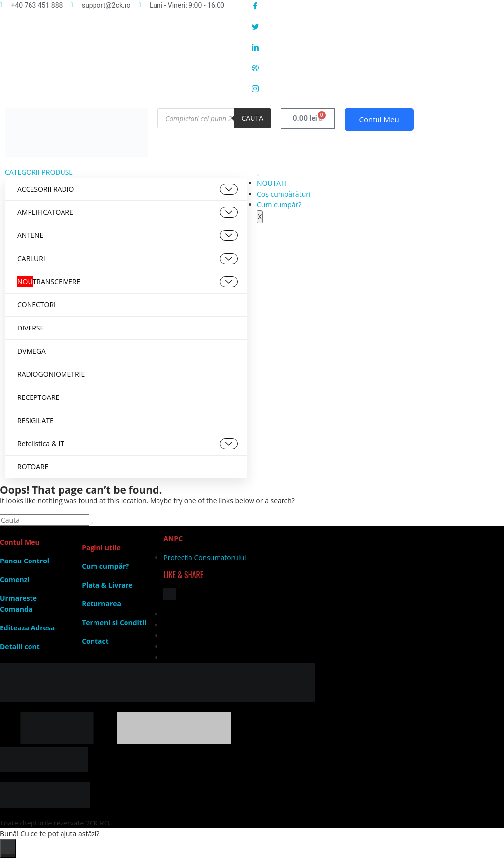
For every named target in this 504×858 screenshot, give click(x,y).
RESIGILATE (35, 420)
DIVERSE (31, 328)
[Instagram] (378, 88)
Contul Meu (379, 119)
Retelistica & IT (127, 444)
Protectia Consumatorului (205, 557)
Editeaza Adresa (27, 628)
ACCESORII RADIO (127, 189)
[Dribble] (378, 67)
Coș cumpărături (283, 194)
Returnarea (101, 604)
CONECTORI (36, 305)
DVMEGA (31, 351)
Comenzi (15, 579)
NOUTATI (272, 183)
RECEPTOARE (38, 397)
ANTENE (127, 235)
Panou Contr (21, 561)
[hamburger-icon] (258, 175)
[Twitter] (378, 26)
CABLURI (127, 259)
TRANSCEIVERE (127, 282)
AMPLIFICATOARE (127, 212)
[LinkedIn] (378, 47)
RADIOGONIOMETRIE (51, 374)
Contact (95, 641)
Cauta (252, 118)
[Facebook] (378, 5)
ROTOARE (33, 467)
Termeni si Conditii (114, 622)
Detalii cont (20, 646)
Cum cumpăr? (279, 205)
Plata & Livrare (107, 585)
